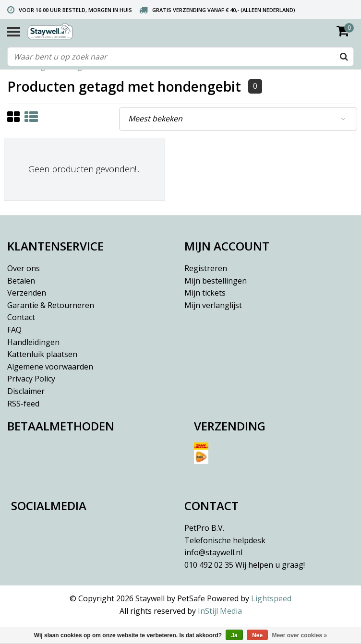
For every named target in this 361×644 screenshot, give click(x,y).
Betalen (21, 281)
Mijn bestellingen (216, 281)
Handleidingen (33, 342)
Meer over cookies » (300, 635)
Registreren (206, 268)
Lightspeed (271, 598)
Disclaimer (26, 391)
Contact (21, 317)
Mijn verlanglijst (213, 305)
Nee (257, 635)
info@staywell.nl (213, 552)
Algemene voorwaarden (50, 367)
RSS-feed (23, 404)
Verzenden (27, 293)
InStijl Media (220, 611)
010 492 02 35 (245, 565)
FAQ (14, 330)
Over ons (24, 268)
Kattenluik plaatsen (42, 354)
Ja (234, 635)
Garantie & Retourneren (51, 305)
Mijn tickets (205, 293)
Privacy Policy (31, 379)
